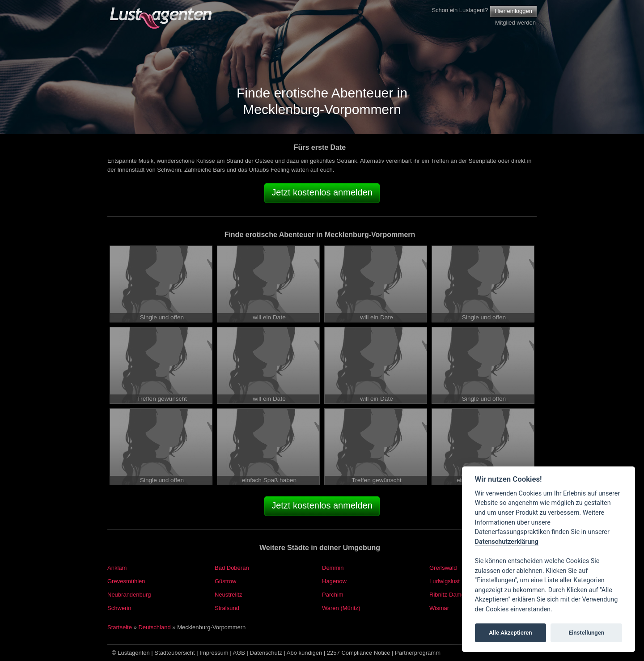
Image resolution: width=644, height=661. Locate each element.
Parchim (333, 595)
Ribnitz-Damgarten (453, 595)
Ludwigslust (445, 581)
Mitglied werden (515, 23)
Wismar (439, 608)
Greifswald (443, 568)
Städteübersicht (174, 653)
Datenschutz (266, 653)
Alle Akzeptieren (510, 633)
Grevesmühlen (126, 581)
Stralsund (227, 608)
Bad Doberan (232, 568)
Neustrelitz (228, 595)
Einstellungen (586, 633)
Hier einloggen (513, 11)
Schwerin (119, 608)
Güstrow (225, 581)
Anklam (117, 568)
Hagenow (334, 581)
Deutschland (154, 627)
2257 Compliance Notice (359, 653)
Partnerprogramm (418, 653)
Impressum (214, 653)
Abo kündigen (305, 653)
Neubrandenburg (129, 595)
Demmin (333, 568)
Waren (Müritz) (341, 608)
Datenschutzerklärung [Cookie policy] (507, 542)
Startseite (120, 627)
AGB (239, 653)
